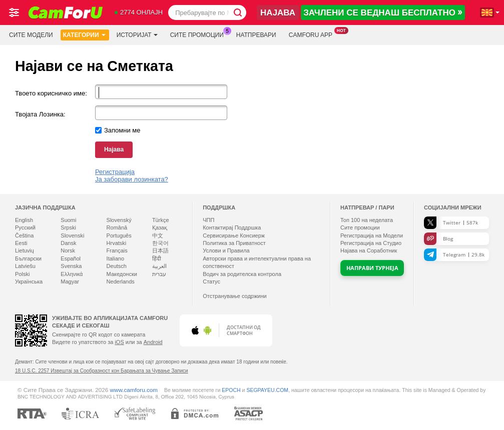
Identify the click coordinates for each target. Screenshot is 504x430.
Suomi (68, 220)
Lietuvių (25, 250)
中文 (158, 235)
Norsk (68, 250)
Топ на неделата (367, 220)
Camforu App (313, 34)
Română (117, 227)
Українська (29, 281)
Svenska (71, 266)
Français (117, 250)
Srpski (68, 227)
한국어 (160, 243)
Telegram (454, 255)
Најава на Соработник (369, 250)
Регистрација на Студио (371, 243)
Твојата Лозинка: (40, 114)
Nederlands (121, 281)
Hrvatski (117, 243)
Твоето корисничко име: (51, 93)
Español (71, 258)
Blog (438, 239)
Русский (25, 227)
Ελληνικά (72, 274)
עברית (159, 274)
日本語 (160, 250)
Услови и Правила (226, 250)
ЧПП (208, 220)
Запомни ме (122, 130)
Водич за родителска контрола (242, 274)
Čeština (24, 235)
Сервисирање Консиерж (234, 235)
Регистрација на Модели (372, 235)
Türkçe (161, 220)
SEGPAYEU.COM (267, 390)
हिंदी (157, 258)
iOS (119, 342)
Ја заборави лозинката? (132, 179)
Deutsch (117, 266)
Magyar (70, 281)
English (24, 220)
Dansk (68, 243)
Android (153, 342)
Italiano (115, 258)
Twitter (451, 223)
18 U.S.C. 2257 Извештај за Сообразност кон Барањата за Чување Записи (102, 371)
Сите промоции (199, 34)
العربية (159, 266)
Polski (22, 274)
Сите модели (31, 35)
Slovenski (72, 235)
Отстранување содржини (235, 296)
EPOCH (231, 390)
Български (28, 258)
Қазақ (160, 227)
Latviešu (25, 266)
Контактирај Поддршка (232, 227)
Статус (211, 281)
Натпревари (256, 35)
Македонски (122, 274)
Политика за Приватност (234, 243)
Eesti (21, 243)
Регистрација (115, 172)
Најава (114, 149)
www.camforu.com (134, 390)
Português (119, 235)
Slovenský (119, 220)
